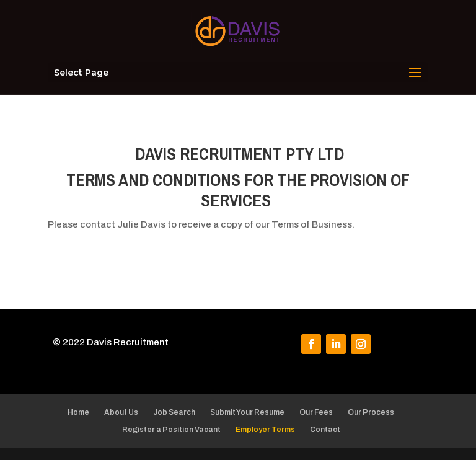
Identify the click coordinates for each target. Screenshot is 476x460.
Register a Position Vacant (171, 430)
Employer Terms (265, 430)
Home (78, 412)
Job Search (174, 412)
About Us (121, 412)
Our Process (371, 412)
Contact (325, 430)
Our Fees (316, 412)
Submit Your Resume (247, 412)
